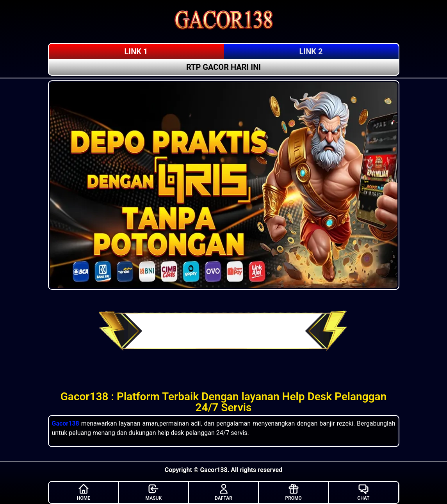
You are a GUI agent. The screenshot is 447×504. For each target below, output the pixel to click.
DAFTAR (223, 492)
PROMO (294, 492)
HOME (84, 492)
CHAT (363, 492)
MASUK (154, 492)
